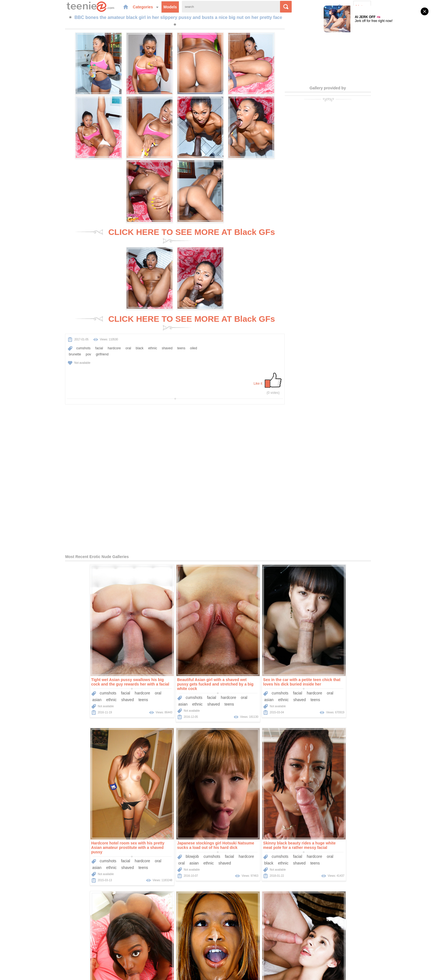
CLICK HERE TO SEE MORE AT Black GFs (175, 164)
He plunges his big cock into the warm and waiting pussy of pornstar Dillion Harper (174, 827)
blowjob (63, 679)
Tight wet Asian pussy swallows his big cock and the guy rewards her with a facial (87, 504)
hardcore (92, 269)
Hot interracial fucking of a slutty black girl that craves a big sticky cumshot (260, 668)
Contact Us (256, 948)
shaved (146, 269)
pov (78, 275)
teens (159, 269)
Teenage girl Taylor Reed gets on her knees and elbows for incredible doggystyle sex (88, 827)
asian (54, 522)
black (118, 269)
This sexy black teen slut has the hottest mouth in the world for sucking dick (343, 668)
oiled (51, 275)
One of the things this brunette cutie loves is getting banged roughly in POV (345, 827)
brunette (65, 275)
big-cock (56, 844)
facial (77, 269)
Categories (126, 7)
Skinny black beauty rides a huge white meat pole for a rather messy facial (170, 668)
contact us (263, 972)
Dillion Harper (154, 851)
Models (150, 7)
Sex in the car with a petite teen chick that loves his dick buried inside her (259, 504)
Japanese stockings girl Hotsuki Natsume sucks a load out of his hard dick (87, 668)
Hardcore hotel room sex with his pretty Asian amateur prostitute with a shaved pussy (343, 507)
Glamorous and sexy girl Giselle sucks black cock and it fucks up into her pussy (258, 827)
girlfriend (92, 275)
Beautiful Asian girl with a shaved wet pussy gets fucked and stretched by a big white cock (172, 507)
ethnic (131, 269)
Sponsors (234, 948)
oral (106, 269)
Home (177, 948)
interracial (273, 686)
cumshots (62, 269)
